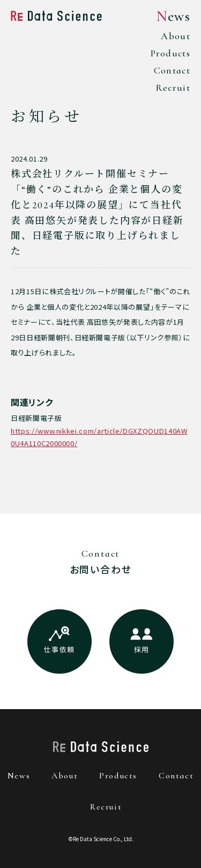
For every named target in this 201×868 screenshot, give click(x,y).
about (65, 776)
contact (176, 776)
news (19, 776)
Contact (172, 70)
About (176, 36)
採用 (142, 649)
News (173, 16)
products (118, 776)
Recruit (173, 87)
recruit (106, 807)
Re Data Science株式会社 (56, 16)
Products (170, 53)
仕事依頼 (59, 649)
